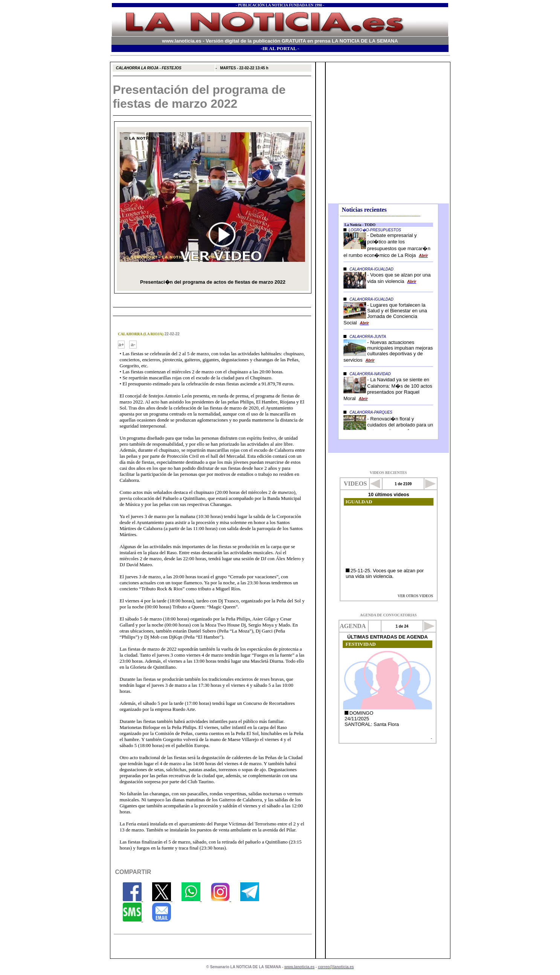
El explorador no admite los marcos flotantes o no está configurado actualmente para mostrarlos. (388, 134)
